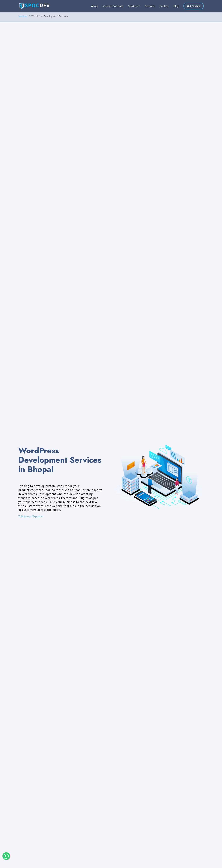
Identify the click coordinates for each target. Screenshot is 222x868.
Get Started (194, 6)
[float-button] (6, 856)
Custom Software (113, 6)
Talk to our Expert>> (31, 516)
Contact (164, 6)
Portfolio (150, 6)
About (95, 6)
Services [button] (133, 6)
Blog (176, 6)
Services (23, 16)
